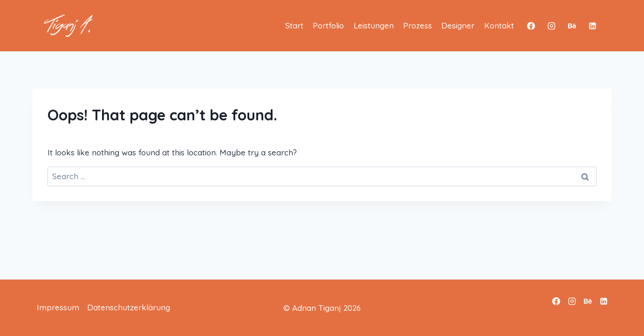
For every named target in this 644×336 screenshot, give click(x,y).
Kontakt (499, 25)
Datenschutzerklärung (129, 307)
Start (294, 25)
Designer (458, 25)
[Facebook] (531, 26)
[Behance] (572, 26)
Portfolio (328, 25)
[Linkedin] (592, 26)
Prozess (418, 25)
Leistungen (374, 25)
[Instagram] (552, 26)
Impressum (58, 307)
